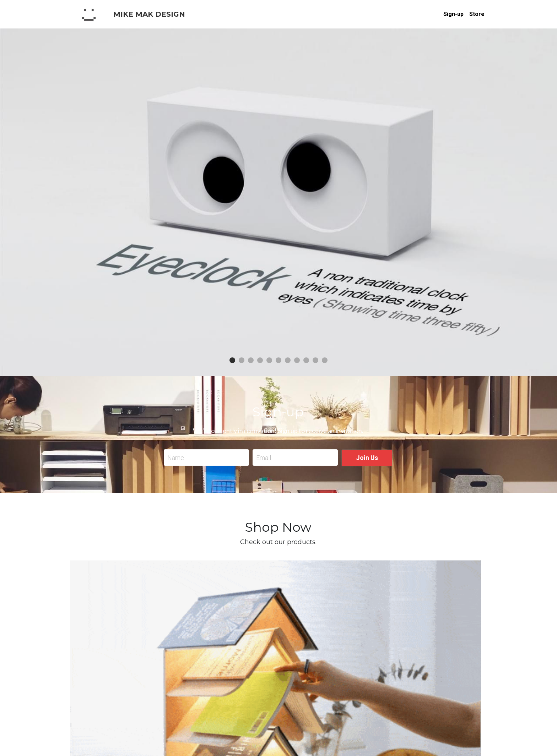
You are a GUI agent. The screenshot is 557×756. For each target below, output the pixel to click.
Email (264, 458)
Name (176, 458)
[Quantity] (410, 628)
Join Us (367, 458)
